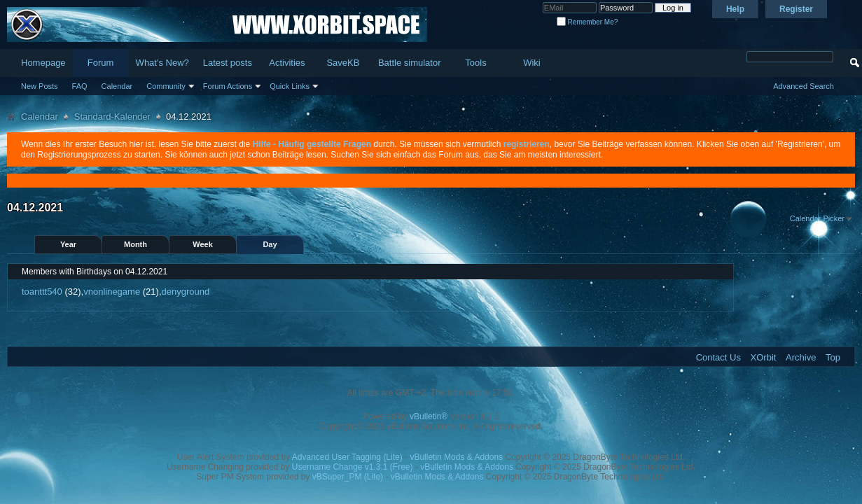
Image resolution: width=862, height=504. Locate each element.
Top (833, 357)
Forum (101, 63)
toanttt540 (42, 292)
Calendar (117, 86)
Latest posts (228, 63)
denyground (186, 292)
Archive (801, 357)
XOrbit (764, 357)
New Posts (40, 86)
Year (68, 244)
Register (796, 9)
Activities (287, 63)
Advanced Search (804, 86)
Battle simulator (410, 63)
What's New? (162, 63)
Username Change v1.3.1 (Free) (353, 467)
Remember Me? (587, 22)
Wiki (532, 63)
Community (166, 86)
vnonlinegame (112, 292)
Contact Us (718, 357)
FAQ (80, 86)
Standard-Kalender (112, 117)
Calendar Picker (817, 218)
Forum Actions (228, 86)
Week (203, 244)
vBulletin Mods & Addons (456, 457)
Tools (475, 63)
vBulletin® (429, 416)
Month (135, 244)
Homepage (43, 63)
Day (270, 244)
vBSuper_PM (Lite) (348, 477)
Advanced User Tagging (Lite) (347, 457)
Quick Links (290, 86)
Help (735, 9)
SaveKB (343, 63)
